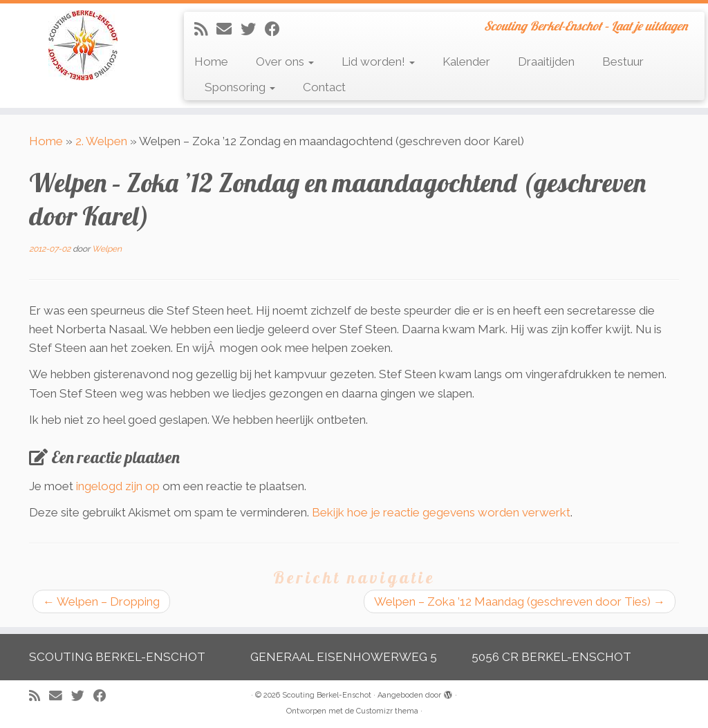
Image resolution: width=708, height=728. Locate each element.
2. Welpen (101, 141)
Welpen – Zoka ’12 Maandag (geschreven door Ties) (520, 601)
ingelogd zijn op (118, 486)
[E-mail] (229, 29)
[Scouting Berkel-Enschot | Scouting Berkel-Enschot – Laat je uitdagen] (83, 45)
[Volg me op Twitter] (253, 29)
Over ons (285, 62)
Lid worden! (378, 62)
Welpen (107, 249)
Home (211, 62)
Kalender (466, 62)
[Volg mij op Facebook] (277, 29)
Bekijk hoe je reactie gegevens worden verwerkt (441, 512)
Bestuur (623, 62)
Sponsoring (240, 87)
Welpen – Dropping (101, 601)
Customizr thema (387, 711)
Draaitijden (546, 62)
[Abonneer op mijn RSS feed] (205, 29)
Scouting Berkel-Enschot (327, 695)
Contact (324, 87)
